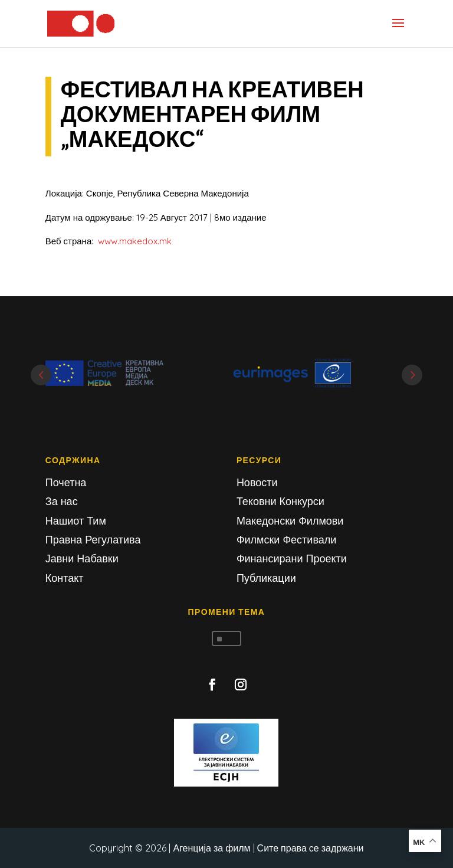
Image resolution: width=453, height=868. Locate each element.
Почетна (66, 482)
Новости (257, 482)
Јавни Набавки (82, 559)
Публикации (266, 578)
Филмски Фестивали (286, 540)
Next (412, 375)
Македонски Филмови (290, 521)
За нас (62, 501)
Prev (41, 375)
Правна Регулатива (93, 540)
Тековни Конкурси (280, 501)
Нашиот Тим (76, 521)
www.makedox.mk (135, 241)
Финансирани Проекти (292, 559)
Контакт (65, 578)
